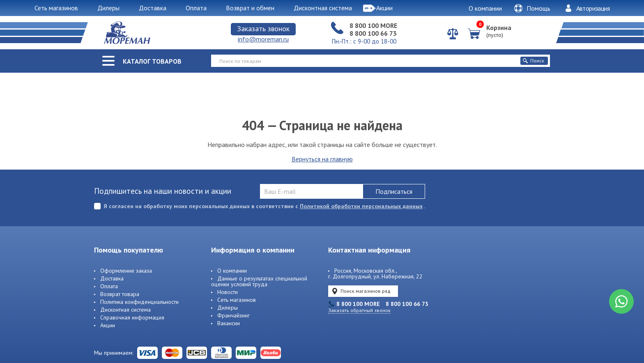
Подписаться (394, 191)
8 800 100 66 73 (373, 33)
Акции (108, 326)
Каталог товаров (152, 61)
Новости (228, 292)
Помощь (532, 8)
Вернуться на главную (322, 159)
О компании (485, 8)
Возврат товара (120, 294)
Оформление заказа (126, 271)
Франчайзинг (233, 316)
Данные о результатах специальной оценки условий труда (259, 282)
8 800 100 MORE (373, 25)
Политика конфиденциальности (139, 302)
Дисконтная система (125, 310)
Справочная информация (132, 318)
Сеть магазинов (237, 300)
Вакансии (229, 324)
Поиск (534, 61)
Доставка (112, 279)
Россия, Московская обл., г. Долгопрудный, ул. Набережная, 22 (375, 274)
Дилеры (228, 308)
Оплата (109, 287)
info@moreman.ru (263, 39)
